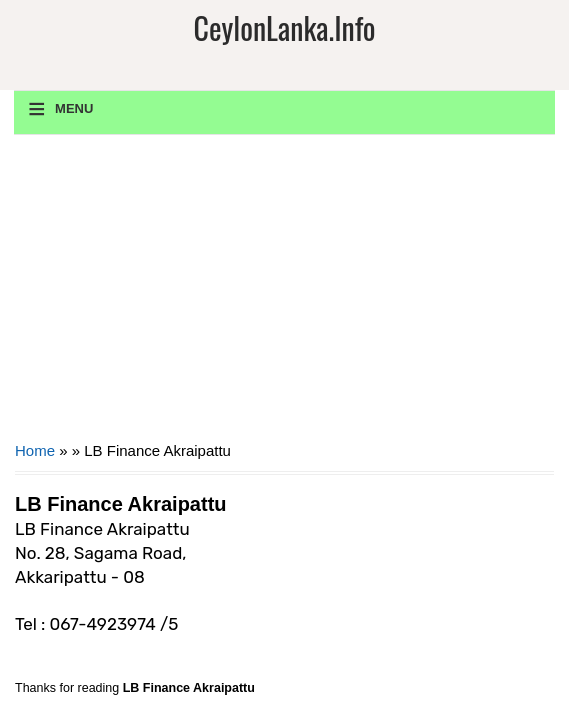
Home (35, 450)
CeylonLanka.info (284, 27)
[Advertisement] (284, 295)
